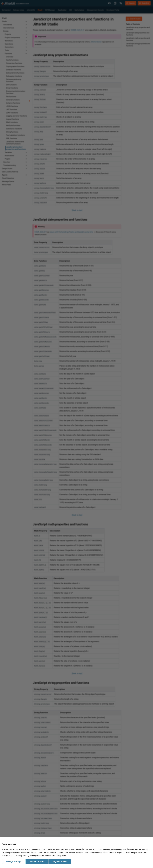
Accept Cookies (37, 862)
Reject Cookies (60, 862)
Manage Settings (14, 862)
